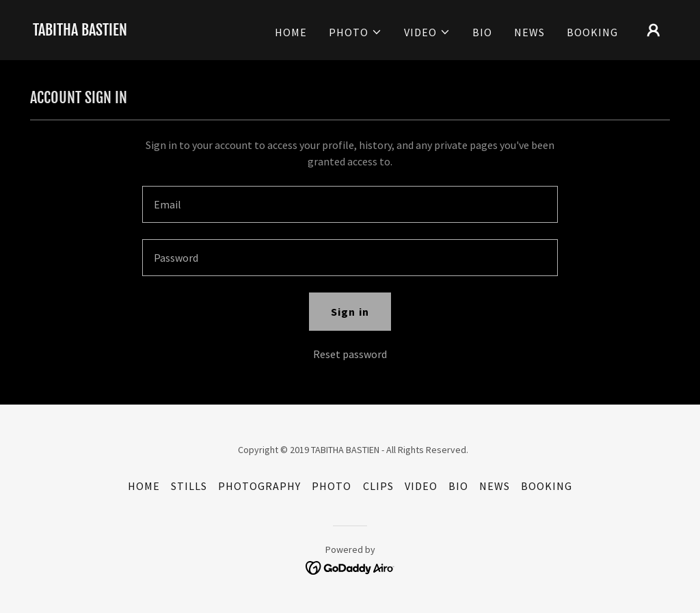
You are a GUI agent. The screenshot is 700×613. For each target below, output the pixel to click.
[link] (80, 31)
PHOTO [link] (332, 486)
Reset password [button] (350, 354)
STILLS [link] (189, 486)
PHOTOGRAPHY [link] (259, 486)
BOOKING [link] (592, 32)
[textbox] (350, 204)
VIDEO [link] (421, 486)
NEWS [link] (529, 32)
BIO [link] (482, 32)
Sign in (350, 312)
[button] (355, 32)
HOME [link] (291, 32)
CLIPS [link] (378, 486)
